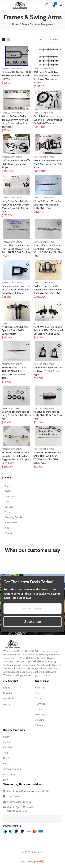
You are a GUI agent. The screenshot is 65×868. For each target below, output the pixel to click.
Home (5, 323)
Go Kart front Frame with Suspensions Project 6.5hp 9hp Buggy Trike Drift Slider (48, 290)
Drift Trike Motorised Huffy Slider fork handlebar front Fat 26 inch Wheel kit (48, 120)
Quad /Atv (10, 496)
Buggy (8, 486)
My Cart (7, 705)
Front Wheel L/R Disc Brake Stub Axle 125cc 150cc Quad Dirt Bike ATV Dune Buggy (48, 330)
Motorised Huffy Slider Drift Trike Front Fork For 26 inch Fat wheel (16, 76)
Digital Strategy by (32, 862)
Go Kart (8, 491)
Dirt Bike (9, 507)
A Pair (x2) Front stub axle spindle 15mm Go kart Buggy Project (15, 330)
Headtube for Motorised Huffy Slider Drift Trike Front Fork (48, 415)
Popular (8, 533)
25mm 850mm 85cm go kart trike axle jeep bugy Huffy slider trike (47, 205)
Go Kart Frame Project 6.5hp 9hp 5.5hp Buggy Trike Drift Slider (48, 164)
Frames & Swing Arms (12, 69)
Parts (7, 512)
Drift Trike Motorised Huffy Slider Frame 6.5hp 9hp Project (16, 164)
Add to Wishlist (27, 50)
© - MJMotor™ (33, 852)
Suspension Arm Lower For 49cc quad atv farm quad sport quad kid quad (16, 290)
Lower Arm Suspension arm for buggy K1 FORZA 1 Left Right (48, 371)
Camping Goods (13, 517)
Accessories (11, 522)
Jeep (7, 528)
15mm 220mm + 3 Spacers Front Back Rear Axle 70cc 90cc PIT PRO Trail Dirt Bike (48, 249)
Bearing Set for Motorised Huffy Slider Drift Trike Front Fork (16, 415)
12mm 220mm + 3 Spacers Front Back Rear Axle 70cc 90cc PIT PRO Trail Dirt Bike (16, 249)
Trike (7, 502)
